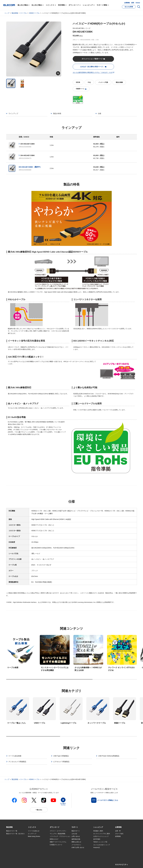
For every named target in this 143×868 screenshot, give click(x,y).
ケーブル (24, 13)
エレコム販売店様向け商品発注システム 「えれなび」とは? (93, 72)
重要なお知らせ (76, 842)
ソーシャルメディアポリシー (58, 864)
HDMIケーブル (34, 13)
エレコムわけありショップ (102, 845)
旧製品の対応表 (33, 853)
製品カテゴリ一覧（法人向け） (16, 834)
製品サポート (76, 831)
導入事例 (9, 845)
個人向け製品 (23, 5)
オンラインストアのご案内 (102, 834)
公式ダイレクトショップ (101, 836)
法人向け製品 (37, 5)
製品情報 (15, 13)
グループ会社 (119, 834)
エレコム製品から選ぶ (35, 847)
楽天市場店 (97, 839)
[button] (32, 827)
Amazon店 (97, 847)
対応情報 (61, 5)
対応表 (78, 82)
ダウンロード (74, 5)
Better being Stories (34, 836)
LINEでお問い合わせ (78, 847)
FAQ (89, 82)
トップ (7, 13)
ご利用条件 (31, 864)
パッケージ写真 (103, 82)
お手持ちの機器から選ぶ (36, 845)
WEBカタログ (54, 839)
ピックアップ (32, 834)
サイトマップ (22, 864)
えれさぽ (74, 834)
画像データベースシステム (58, 842)
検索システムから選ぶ (35, 850)
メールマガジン (76, 845)
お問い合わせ (76, 836)
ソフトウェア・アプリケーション (60, 836)
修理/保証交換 (76, 839)
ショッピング (88, 5)
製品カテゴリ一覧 (12, 831)
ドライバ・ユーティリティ (58, 831)
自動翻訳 (79, 864)
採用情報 (118, 836)
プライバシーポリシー (42, 864)
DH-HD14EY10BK (28, 144)
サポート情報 (102, 5)
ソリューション (11, 842)
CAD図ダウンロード (56, 845)
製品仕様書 (119, 82)
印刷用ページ (81, 89)
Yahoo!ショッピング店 (100, 842)
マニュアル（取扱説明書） (58, 834)
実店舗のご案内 (98, 831)
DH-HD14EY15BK (28, 155)
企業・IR (118, 831)
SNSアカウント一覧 (11, 864)
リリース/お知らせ (34, 831)
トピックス (50, 5)
